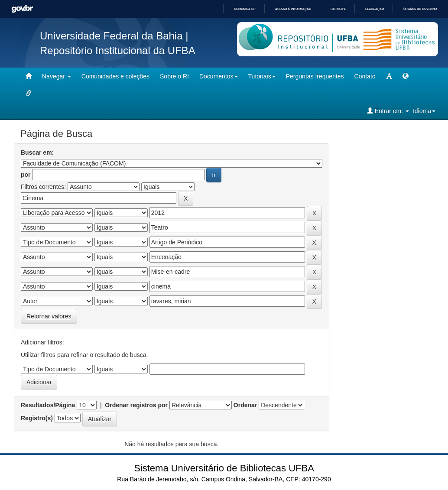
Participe (338, 9)
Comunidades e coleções (115, 76)
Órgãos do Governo (420, 9)
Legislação (375, 9)
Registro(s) (37, 418)
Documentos (219, 76)
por (26, 175)
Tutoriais (262, 76)
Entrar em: (388, 111)
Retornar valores (49, 316)
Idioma (424, 111)
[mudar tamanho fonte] (389, 76)
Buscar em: (37, 153)
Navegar (57, 76)
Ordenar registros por (136, 405)
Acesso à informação (293, 9)
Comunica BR (245, 9)
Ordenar (245, 405)
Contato (365, 76)
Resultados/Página (48, 405)
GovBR (22, 9)
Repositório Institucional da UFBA (118, 50)
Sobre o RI (174, 76)
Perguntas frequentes (315, 76)
